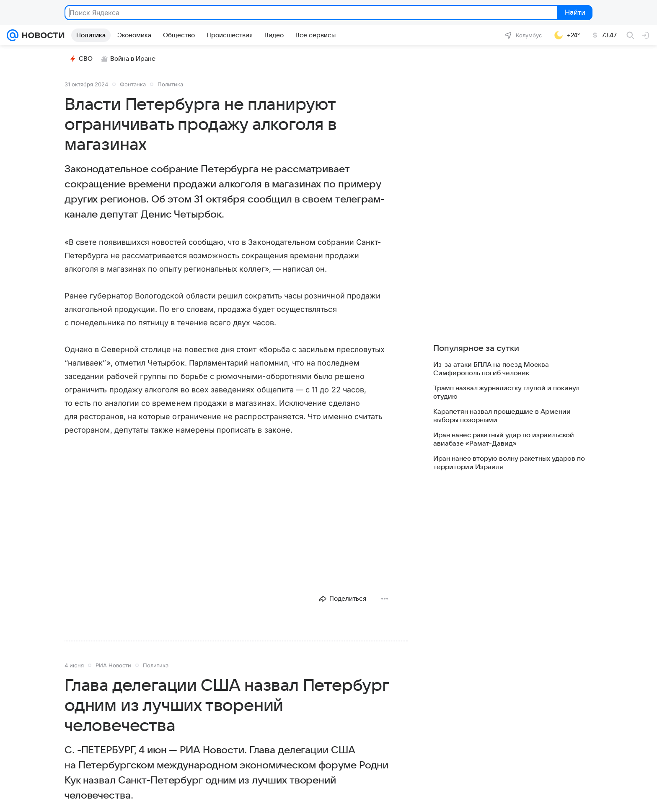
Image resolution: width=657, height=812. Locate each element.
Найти (574, 13)
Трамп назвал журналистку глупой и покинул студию (506, 392)
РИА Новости (113, 665)
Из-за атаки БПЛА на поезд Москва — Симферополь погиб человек (495, 369)
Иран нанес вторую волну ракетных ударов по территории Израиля (509, 463)
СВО (81, 59)
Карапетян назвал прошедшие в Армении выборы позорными (502, 416)
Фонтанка (133, 84)
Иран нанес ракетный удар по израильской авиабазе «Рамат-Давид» (504, 439)
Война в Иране (128, 59)
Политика (170, 84)
